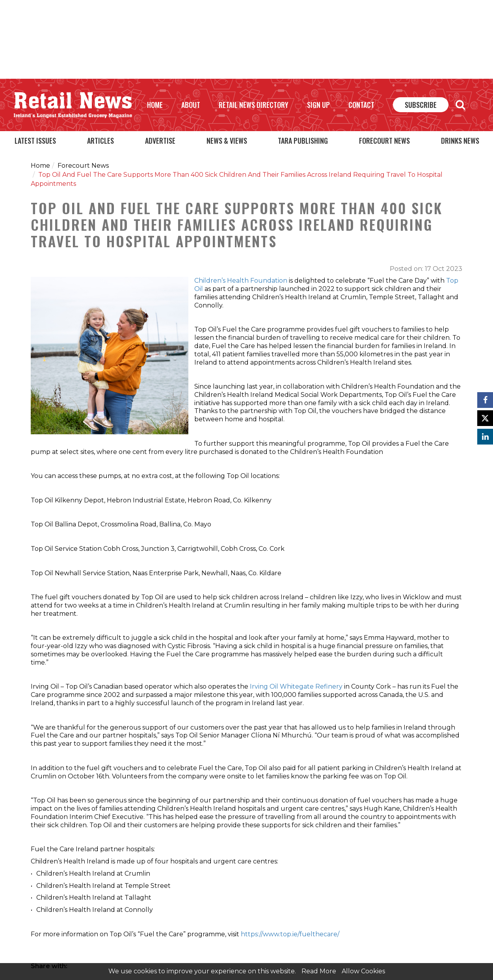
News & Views (227, 141)
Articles (100, 141)
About (191, 105)
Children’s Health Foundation (241, 281)
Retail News (73, 105)
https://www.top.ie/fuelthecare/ (291, 934)
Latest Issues (35, 141)
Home (155, 105)
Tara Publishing (303, 141)
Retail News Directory (254, 105)
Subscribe (421, 105)
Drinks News (460, 141)
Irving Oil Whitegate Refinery (296, 686)
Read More (319, 971)
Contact (361, 105)
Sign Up (318, 105)
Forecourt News (384, 141)
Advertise (160, 141)
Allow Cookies (363, 971)
